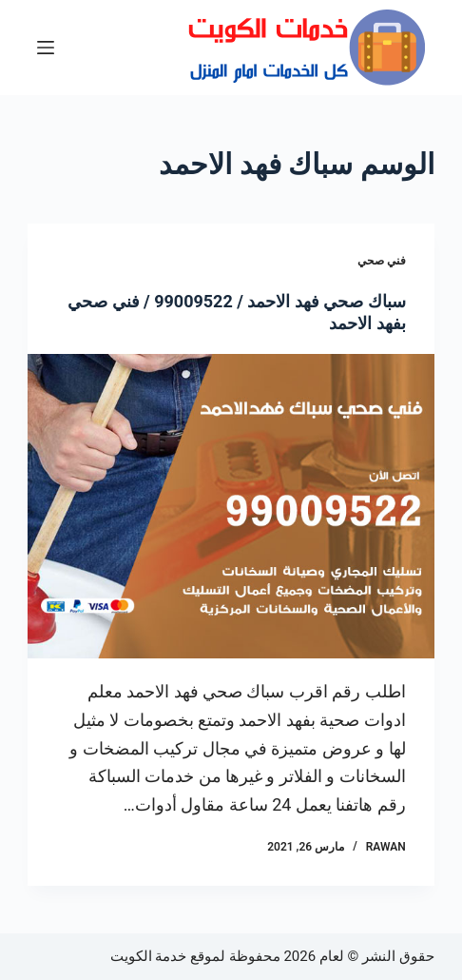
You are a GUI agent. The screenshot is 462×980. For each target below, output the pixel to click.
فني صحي (382, 261)
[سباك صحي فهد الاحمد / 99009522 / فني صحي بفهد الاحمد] (231, 507)
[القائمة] (46, 48)
